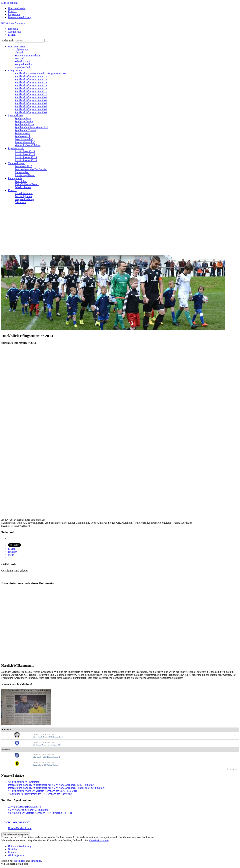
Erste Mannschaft (24, 139)
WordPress (20, 861)
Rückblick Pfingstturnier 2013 (31, 85)
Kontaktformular (24, 193)
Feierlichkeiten (23, 187)
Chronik (19, 53)
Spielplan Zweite (24, 121)
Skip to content (9, 3)
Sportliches (21, 181)
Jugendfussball (23, 68)
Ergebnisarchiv (16, 148)
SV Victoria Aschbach (13, 23)
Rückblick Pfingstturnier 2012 (31, 88)
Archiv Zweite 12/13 (26, 160)
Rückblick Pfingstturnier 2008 (31, 100)
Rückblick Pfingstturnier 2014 (31, 82)
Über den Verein (17, 8)
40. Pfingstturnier (17, 855)
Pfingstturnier (15, 71)
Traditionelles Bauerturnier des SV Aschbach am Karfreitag (40, 794)
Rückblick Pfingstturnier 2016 (31, 76)
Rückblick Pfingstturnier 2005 (31, 109)
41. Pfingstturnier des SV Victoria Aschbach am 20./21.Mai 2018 (43, 791)
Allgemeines (21, 50)
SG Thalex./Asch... (40, 745)
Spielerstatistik (23, 136)
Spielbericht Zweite (25, 130)
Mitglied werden (23, 65)
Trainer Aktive (22, 133)
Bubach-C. (37, 765)
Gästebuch (20, 202)
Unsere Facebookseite (16, 822)
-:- (236, 756)
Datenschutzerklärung (20, 17)
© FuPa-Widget (233, 769)
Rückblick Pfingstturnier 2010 (31, 94)
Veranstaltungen (17, 163)
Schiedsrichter (22, 62)
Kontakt (12, 11)
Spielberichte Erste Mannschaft (31, 127)
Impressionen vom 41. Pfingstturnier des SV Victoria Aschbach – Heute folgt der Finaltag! (56, 788)
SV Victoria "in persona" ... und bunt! (28, 810)
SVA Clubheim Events (27, 184)
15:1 (235, 735)
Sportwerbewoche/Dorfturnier (31, 169)
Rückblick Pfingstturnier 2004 (31, 112)
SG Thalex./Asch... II (55, 737)
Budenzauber (22, 172)
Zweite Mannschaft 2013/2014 (24, 807)
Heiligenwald (55, 745)
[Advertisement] (120, 230)
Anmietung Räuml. (25, 175)
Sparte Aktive (15, 115)
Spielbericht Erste (24, 124)
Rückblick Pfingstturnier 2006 (31, 106)
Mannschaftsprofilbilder (28, 145)
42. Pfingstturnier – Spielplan (24, 782)
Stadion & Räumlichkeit (28, 56)
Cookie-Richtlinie (99, 840)
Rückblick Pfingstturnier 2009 (31, 97)
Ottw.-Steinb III (39, 737)
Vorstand (19, 59)
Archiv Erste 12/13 (25, 154)
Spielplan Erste (23, 118)
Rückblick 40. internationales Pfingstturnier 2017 (41, 73)
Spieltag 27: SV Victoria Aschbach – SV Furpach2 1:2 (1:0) (40, 813)
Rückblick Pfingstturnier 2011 (31, 91)
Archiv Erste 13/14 (25, 151)
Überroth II (37, 757)
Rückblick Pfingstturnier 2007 (31, 103)
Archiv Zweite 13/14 (26, 157)
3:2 (236, 743)
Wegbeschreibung (24, 199)
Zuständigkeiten (23, 196)
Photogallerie (15, 178)
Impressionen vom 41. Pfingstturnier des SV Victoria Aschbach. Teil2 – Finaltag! (51, 785)
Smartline (36, 861)
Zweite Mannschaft (25, 142)
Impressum (14, 14)
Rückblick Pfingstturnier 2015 (31, 79)
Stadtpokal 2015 (23, 166)
